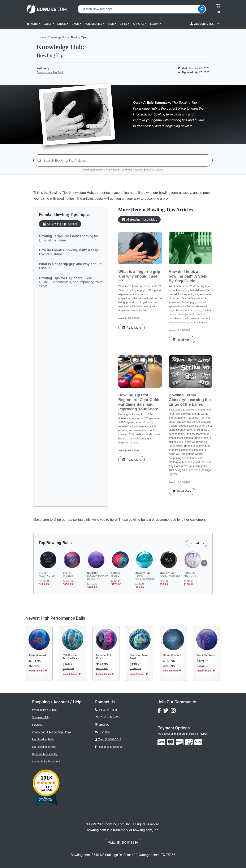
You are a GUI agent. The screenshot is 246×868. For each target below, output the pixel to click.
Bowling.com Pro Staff (50, 72)
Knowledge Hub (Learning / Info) (51, 732)
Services (37, 725)
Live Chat (103, 732)
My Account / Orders (44, 710)
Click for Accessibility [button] (45, 754)
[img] (198, 742)
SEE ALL (197, 543)
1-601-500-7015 (111, 717)
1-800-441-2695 (106, 710)
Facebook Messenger (109, 747)
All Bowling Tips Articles (60, 224)
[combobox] (138, 9)
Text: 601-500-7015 (108, 739)
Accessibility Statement (46, 761)
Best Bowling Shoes (44, 747)
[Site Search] (202, 9)
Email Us (102, 725)
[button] (34, 24)
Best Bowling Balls (43, 739)
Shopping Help (41, 717)
